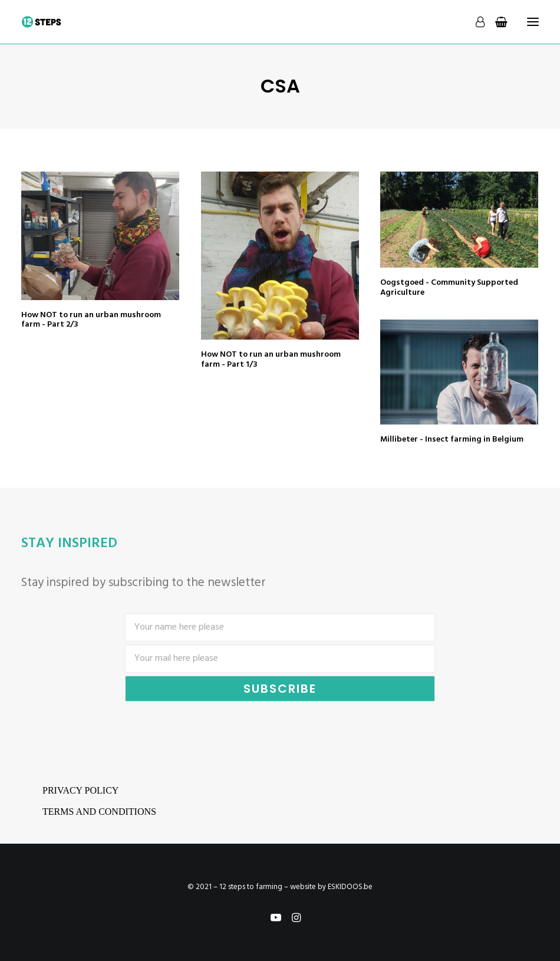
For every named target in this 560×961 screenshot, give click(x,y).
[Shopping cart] (496, 22)
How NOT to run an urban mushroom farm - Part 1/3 (271, 360)
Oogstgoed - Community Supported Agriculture (449, 288)
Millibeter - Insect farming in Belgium (452, 440)
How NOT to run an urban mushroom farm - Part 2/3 (91, 320)
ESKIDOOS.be (350, 887)
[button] (100, 236)
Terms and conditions (99, 812)
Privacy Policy (80, 790)
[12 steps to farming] (42, 22)
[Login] (475, 22)
